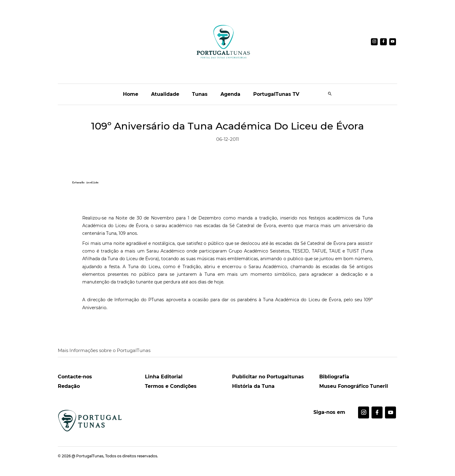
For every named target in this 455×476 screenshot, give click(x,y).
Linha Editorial (164, 377)
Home (131, 94)
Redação (69, 386)
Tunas (200, 94)
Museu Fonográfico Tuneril (354, 386)
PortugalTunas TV (276, 94)
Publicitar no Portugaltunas (268, 377)
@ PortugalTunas (87, 456)
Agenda (230, 94)
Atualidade (165, 94)
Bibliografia (334, 377)
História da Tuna (253, 386)
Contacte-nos (75, 377)
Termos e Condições (171, 386)
